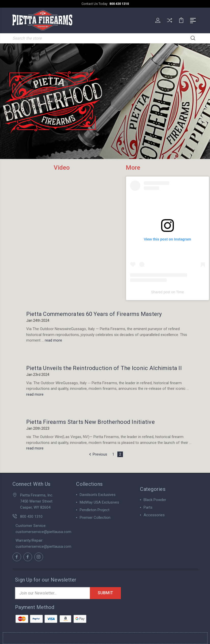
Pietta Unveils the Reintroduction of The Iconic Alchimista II (104, 368)
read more (53, 340)
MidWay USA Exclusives (99, 502)
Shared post (161, 292)
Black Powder (155, 500)
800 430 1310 (119, 4)
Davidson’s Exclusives (98, 494)
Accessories (154, 515)
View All (87, 525)
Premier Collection (95, 517)
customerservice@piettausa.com (43, 532)
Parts (148, 507)
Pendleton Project (95, 510)
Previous (97, 454)
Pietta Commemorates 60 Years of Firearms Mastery (94, 314)
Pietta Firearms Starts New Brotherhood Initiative (90, 422)
